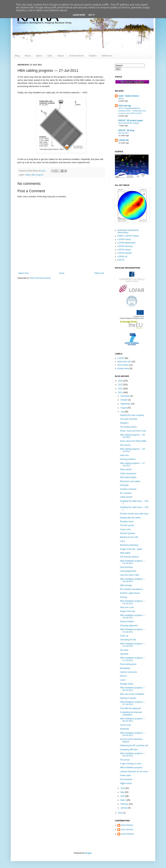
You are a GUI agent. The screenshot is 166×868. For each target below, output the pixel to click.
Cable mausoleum (128, 473)
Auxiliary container (128, 489)
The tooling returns (128, 427)
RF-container (126, 493)
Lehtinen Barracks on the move (134, 772)
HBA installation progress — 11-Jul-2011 (132, 659)
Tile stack (124, 650)
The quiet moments (129, 419)
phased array (123, 368)
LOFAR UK (122, 257)
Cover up (124, 636)
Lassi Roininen (127, 834)
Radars (93, 56)
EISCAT (121, 260)
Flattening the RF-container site (134, 746)
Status (61, 56)
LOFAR (121, 358)
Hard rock (124, 455)
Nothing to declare (128, 698)
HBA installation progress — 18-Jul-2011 (132, 580)
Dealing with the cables (130, 518)
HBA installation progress (131, 768)
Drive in (123, 676)
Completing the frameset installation (131, 713)
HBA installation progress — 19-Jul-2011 (132, 562)
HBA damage (126, 585)
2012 (121, 389)
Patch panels (126, 469)
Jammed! (124, 654)
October (124, 400)
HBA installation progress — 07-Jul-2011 (132, 703)
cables (28, 175)
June (123, 788)
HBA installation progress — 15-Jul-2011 (132, 602)
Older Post (99, 273)
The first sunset (127, 525)
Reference (107, 56)
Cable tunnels (126, 497)
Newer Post (24, 273)
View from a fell (127, 607)
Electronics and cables (130, 481)
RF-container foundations (131, 589)
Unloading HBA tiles (129, 750)
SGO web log (125, 106)
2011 (121, 392)
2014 (121, 381)
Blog (17, 56)
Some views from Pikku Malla (133, 441)
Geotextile (124, 729)
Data (50, 56)
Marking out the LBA (129, 537)
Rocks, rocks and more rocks (133, 431)
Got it (91, 15)
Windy (121, 98)
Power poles (126, 775)
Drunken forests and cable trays (134, 514)
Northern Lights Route (130, 593)
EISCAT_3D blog (126, 130)
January (124, 808)
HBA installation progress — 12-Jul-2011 (132, 645)
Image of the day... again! (131, 549)
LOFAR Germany (125, 246)
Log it (122, 541)
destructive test (124, 362)
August (124, 408)
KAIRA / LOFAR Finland (128, 236)
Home (62, 273)
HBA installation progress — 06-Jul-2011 (132, 720)
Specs (39, 56)
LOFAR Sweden (125, 253)
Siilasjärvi (124, 423)
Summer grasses (128, 533)
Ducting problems (128, 459)
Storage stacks (127, 684)
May (123, 792)
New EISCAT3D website (129, 123)
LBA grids (124, 485)
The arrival (125, 760)
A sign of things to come (131, 764)
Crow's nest (125, 529)
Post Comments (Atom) (40, 278)
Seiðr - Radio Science (129, 96)
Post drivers (125, 445)
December (125, 396)
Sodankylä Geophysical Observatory (128, 231)
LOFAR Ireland (124, 250)
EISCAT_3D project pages (131, 120)
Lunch (123, 680)
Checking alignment (129, 626)
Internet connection (129, 672)
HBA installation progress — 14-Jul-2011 (132, 616)
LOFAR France (124, 239)
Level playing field (128, 571)
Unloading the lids (128, 640)
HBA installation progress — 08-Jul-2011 (132, 689)
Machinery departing (129, 545)
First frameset (126, 779)
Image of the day (127, 611)
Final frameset (126, 567)
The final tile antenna (129, 557)
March (124, 800)
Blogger (88, 853)
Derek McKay (127, 825)
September (126, 404)
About (28, 56)
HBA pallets (125, 553)
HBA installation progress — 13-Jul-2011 (132, 631)
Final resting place (128, 664)
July (123, 412)
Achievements (76, 56)
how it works (123, 365)
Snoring (123, 597)
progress (40, 175)
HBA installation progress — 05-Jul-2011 (132, 734)
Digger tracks (126, 783)
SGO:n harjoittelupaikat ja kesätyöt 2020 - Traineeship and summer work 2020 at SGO (132, 111)
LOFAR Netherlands (126, 243)
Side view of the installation (132, 694)
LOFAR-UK (124, 140)
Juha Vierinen (127, 830)
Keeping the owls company (132, 415)
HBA (33, 175)
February (125, 804)
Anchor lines (126, 725)
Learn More (79, 15)
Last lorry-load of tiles (130, 575)
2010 (121, 813)
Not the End (123, 133)
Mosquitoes (125, 668)
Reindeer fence (127, 522)
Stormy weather (127, 622)
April (123, 796)
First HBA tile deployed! (130, 708)
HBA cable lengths (128, 477)
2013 (121, 385)
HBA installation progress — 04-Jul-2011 (132, 755)
